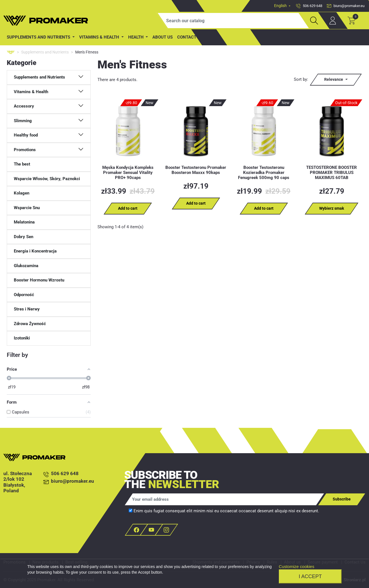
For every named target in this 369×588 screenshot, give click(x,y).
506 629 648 (61, 474)
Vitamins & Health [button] (100, 37)
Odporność (24, 295)
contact (187, 37)
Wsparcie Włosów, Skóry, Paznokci (47, 179)
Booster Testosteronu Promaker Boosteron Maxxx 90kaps (196, 170)
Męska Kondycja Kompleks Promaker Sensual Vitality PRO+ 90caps (128, 173)
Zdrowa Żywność (30, 324)
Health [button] (136, 37)
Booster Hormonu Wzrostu (39, 280)
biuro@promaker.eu (69, 481)
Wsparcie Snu (27, 208)
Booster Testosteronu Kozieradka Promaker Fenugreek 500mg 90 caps (264, 173)
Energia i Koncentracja (35, 251)
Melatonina (24, 222)
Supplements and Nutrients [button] (39, 37)
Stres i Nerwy (27, 309)
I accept (310, 576)
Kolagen (22, 193)
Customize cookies (297, 566)
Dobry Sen (24, 237)
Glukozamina (26, 266)
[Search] (233, 21)
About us (163, 37)
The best (22, 164)
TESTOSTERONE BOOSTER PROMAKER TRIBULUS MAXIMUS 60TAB (332, 173)
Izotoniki (22, 338)
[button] (49, 77)
